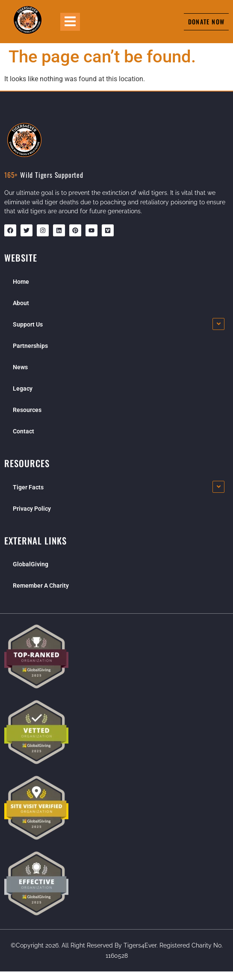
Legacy (23, 388)
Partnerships (30, 346)
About (21, 303)
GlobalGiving (31, 564)
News (20, 367)
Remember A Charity (41, 586)
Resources (27, 410)
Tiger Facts (28, 487)
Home (21, 282)
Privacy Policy (32, 509)
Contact (24, 431)
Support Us (28, 324)
